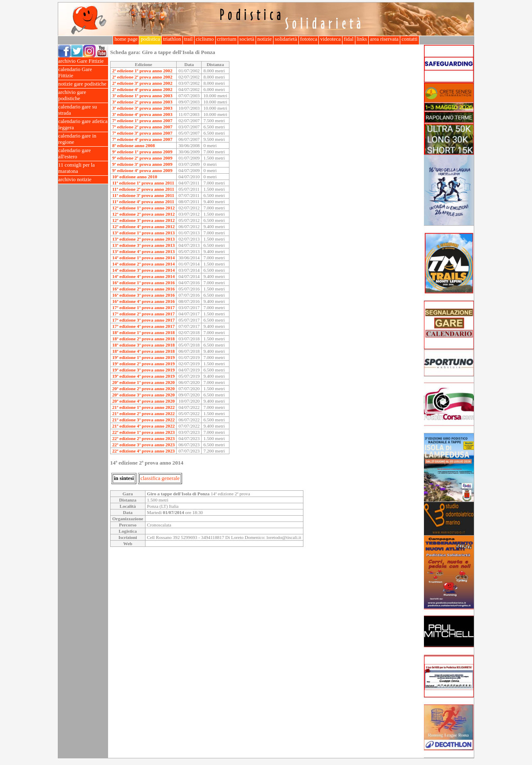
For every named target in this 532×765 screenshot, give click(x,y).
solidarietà (286, 39)
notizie (265, 39)
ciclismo (205, 39)
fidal (349, 39)
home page (126, 39)
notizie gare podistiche (83, 84)
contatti (410, 39)
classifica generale (160, 478)
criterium (227, 39)
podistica (150, 39)
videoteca (330, 39)
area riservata (384, 39)
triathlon (172, 39)
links (362, 39)
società (247, 39)
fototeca (309, 39)
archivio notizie (83, 180)
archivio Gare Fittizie (83, 61)
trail (188, 39)
